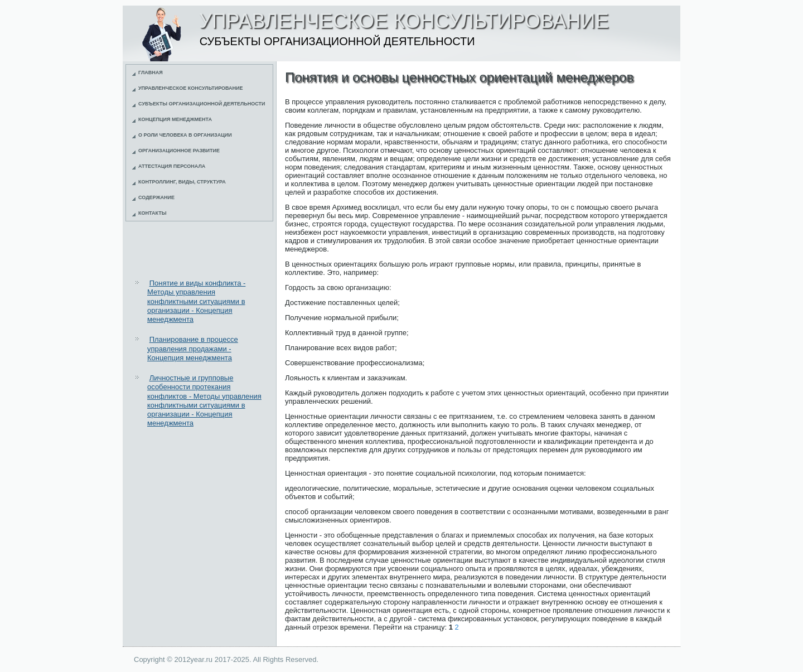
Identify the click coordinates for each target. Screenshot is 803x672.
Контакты (152, 213)
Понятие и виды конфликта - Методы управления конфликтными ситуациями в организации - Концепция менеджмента (196, 301)
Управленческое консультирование (191, 88)
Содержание (156, 197)
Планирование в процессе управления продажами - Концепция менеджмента (193, 349)
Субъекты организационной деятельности (202, 104)
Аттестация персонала (172, 166)
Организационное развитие (179, 151)
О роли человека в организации (185, 135)
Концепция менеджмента (175, 119)
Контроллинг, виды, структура (182, 182)
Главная (151, 72)
